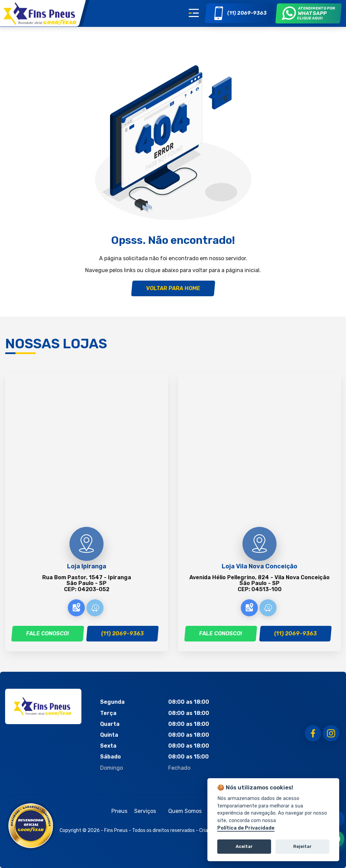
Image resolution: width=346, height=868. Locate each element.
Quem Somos (185, 811)
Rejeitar (302, 846)
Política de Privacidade (246, 828)
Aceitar (244, 846)
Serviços (145, 811)
